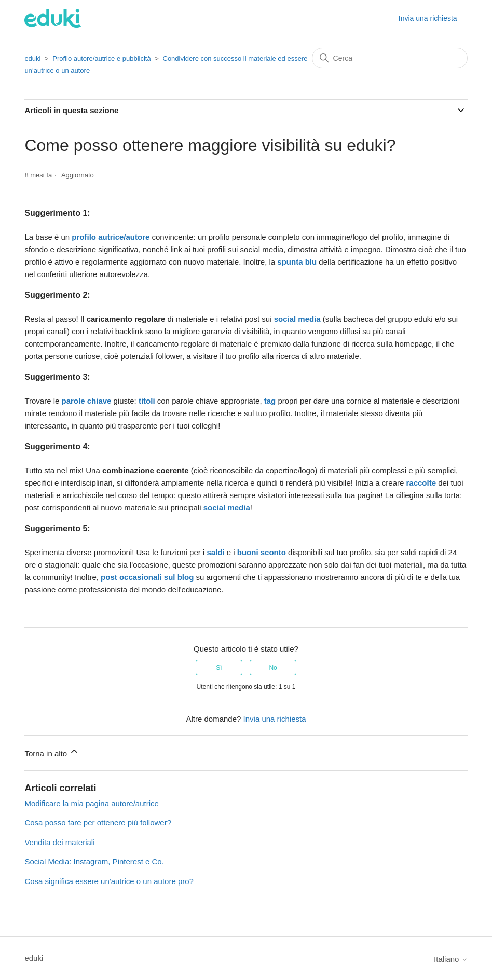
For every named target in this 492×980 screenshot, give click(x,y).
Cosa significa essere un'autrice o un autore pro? (109, 881)
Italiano (451, 959)
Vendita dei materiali (59, 842)
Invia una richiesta (428, 18)
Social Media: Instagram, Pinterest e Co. (94, 861)
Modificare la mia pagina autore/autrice (91, 803)
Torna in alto (52, 752)
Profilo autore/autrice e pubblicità (101, 58)
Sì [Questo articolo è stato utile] (219, 668)
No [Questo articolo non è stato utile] (273, 668)
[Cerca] (390, 58)
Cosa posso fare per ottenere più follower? (98, 823)
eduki (32, 58)
